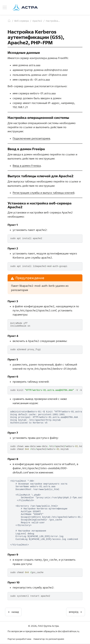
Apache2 (37, 21)
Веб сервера (22, 21)
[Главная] (9, 21)
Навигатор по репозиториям (49, 639)
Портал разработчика (19, 639)
